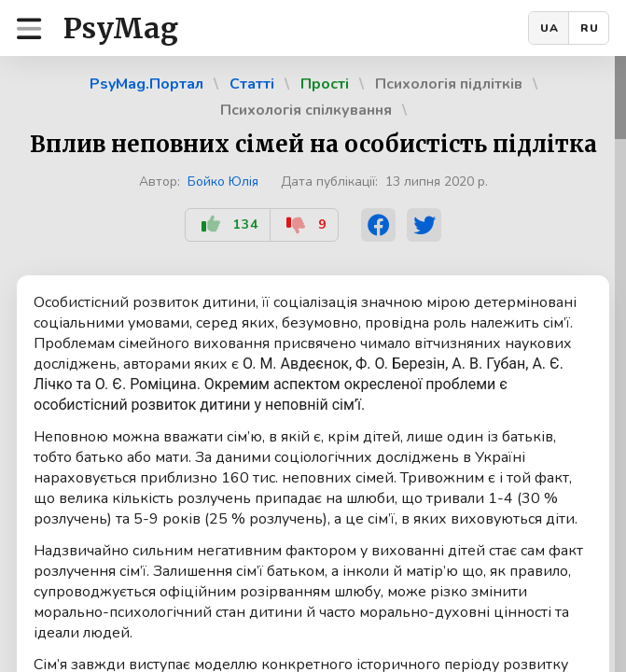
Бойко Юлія (223, 182)
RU (590, 28)
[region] (313, 364)
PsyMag (121, 28)
